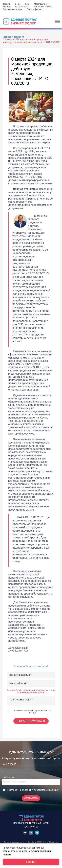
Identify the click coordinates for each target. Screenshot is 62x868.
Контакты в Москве (43, 7)
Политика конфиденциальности (31, 823)
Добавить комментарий (31, 721)
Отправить (31, 798)
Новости (6, 4)
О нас (18, 4)
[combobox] (31, 782)
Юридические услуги (12, 9)
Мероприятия (40, 4)
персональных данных (46, 790)
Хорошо (31, 862)
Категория (8, 777)
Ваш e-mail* (9, 764)
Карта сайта (31, 827)
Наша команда (22, 7)
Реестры (6, 7)
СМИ (27, 4)
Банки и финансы (35, 9)
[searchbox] (16, 782)
